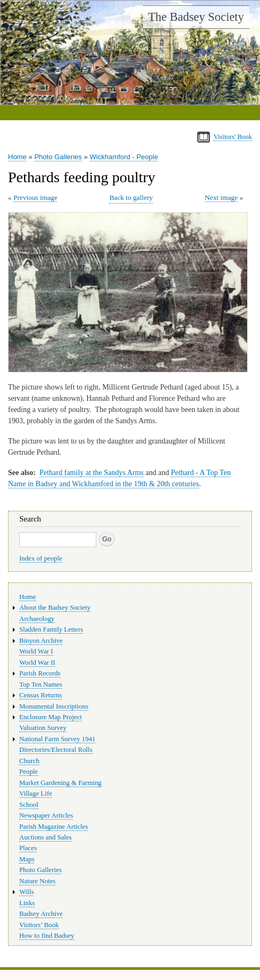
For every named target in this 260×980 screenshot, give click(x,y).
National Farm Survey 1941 (57, 739)
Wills (26, 892)
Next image (221, 197)
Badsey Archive (41, 914)
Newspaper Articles (46, 815)
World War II (37, 663)
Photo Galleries (58, 157)
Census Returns (41, 695)
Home (17, 157)
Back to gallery (131, 197)
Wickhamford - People (124, 157)
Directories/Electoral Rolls (56, 750)
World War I (36, 651)
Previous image (35, 197)
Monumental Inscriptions (54, 706)
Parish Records (40, 673)
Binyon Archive (41, 641)
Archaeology (37, 619)
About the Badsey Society (55, 608)
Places (28, 848)
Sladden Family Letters (51, 629)
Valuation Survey (43, 728)
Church (29, 761)
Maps (27, 859)
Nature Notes (37, 881)
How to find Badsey (47, 936)
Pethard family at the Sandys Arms (92, 473)
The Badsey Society (196, 17)
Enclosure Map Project (51, 717)
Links (27, 903)
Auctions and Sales (45, 837)
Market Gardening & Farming (60, 783)
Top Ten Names (41, 685)
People (29, 772)
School (29, 805)
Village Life (36, 794)
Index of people (41, 558)
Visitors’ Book (39, 925)
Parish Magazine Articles (54, 827)
